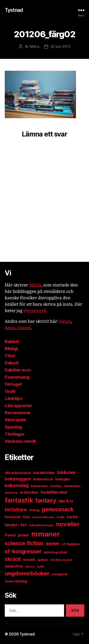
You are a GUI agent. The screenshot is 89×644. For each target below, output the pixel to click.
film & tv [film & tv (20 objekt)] (66, 501)
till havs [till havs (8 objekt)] (30, 567)
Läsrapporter (19, 406)
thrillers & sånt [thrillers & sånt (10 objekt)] (61, 560)
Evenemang (17, 377)
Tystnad (14, 10)
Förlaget (13, 384)
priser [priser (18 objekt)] (23, 535)
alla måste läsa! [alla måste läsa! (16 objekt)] (18, 473)
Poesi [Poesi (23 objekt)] (10, 535)
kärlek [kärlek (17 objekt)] (72, 517)
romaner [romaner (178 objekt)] (46, 534)
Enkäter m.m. (18, 370)
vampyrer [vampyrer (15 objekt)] (60, 574)
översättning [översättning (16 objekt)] (16, 581)
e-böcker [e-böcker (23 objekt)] (29, 492)
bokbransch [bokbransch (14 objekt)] (43, 479)
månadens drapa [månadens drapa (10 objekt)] (41, 525)
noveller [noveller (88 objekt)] (68, 524)
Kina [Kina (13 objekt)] (27, 517)
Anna (10, 328)
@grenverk (35, 311)
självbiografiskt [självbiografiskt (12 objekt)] (56, 552)
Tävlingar (15, 434)
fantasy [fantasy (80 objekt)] (46, 500)
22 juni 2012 (61, 46)
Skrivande (15, 420)
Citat (10, 356)
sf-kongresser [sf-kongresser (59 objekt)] (23, 551)
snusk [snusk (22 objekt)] (29, 559)
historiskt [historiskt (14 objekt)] (13, 517)
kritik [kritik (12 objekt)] (61, 517)
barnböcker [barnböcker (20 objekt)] (44, 473)
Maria (35, 46)
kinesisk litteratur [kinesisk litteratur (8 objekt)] (44, 517)
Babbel (12, 341)
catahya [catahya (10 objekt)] (56, 486)
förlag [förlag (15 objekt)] (34, 510)
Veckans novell (20, 441)
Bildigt (11, 349)
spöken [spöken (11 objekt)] (43, 560)
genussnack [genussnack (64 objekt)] (57, 509)
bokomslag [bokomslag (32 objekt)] (17, 486)
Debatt (12, 363)
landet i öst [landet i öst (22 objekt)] (16, 525)
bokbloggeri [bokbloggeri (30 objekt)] (18, 479)
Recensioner (18, 413)
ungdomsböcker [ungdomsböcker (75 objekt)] (27, 573)
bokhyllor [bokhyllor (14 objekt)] (63, 479)
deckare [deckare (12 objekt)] (11, 493)
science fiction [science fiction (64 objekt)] (24, 543)
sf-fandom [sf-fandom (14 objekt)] (71, 544)
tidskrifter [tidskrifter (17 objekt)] (14, 566)
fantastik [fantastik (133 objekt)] (19, 500)
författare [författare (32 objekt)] (16, 510)
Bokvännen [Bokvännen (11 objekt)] (39, 486)
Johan (65, 322)
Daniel (24, 328)
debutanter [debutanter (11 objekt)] (72, 486)
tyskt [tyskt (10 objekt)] (41, 566)
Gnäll (10, 391)
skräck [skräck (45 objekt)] (13, 559)
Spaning (13, 427)
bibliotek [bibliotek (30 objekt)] (66, 472)
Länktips (14, 398)
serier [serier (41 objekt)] (53, 543)
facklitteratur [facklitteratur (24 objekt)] (54, 492)
